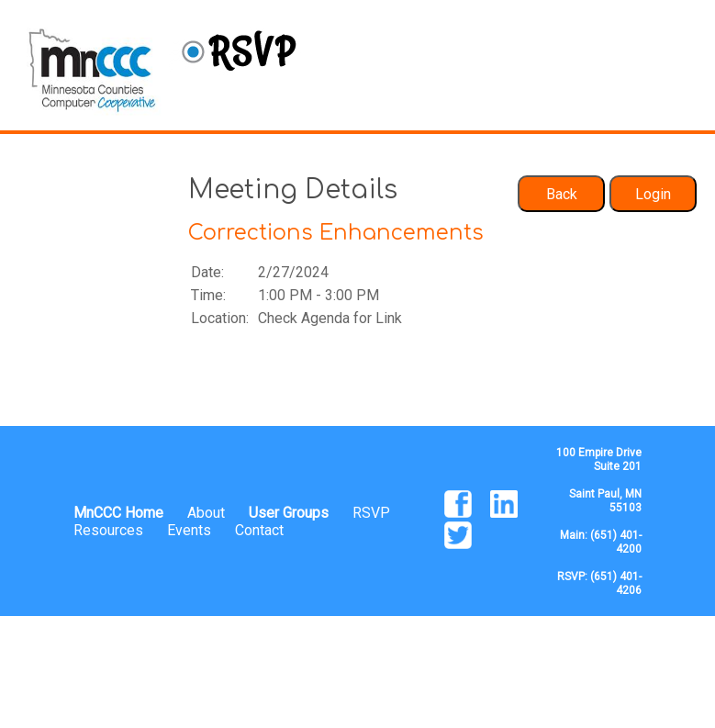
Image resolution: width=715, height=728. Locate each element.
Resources (108, 530)
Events (189, 530)
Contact (259, 530)
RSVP (371, 513)
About (206, 513)
